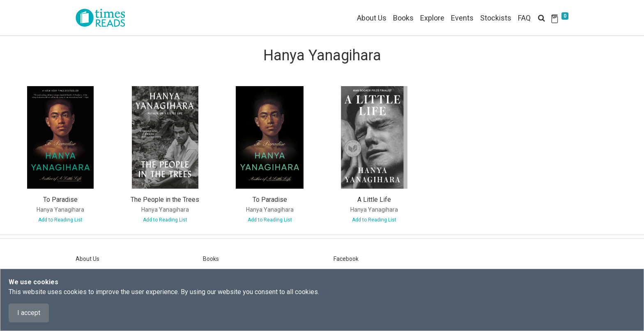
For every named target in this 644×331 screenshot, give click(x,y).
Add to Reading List (60, 220)
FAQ (524, 18)
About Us (372, 18)
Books (211, 259)
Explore (432, 18)
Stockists (496, 18)
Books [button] (403, 18)
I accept (29, 313)
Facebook (346, 259)
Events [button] (462, 18)
